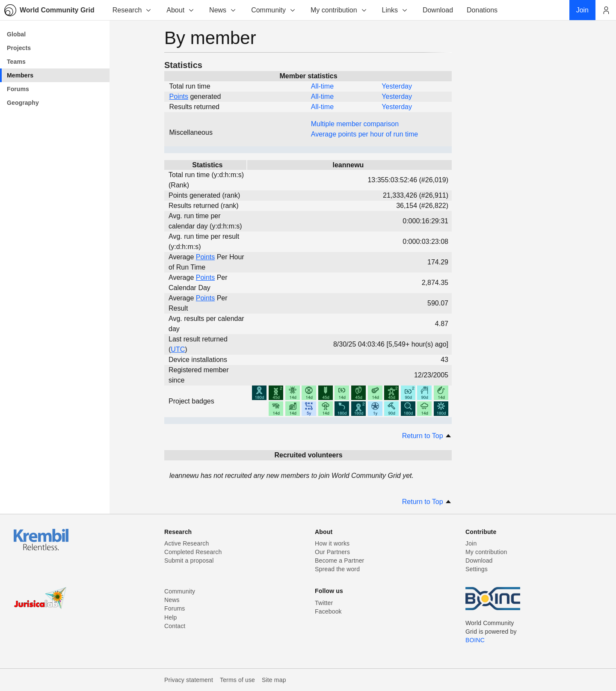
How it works (332, 543)
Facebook (328, 611)
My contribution (339, 10)
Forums (175, 608)
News (223, 10)
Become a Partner (339, 561)
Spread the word (337, 569)
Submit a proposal (189, 561)
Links (395, 10)
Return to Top (427, 436)
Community (274, 10)
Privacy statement (189, 680)
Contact (175, 626)
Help (170, 617)
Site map (274, 680)
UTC (178, 349)
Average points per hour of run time (365, 134)
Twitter (324, 603)
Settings (477, 569)
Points (179, 96)
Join (471, 543)
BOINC (475, 640)
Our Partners (332, 552)
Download (479, 561)
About (181, 10)
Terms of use (237, 680)
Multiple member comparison (355, 124)
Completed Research (193, 552)
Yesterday (397, 86)
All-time (322, 86)
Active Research (187, 543)
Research (132, 10)
